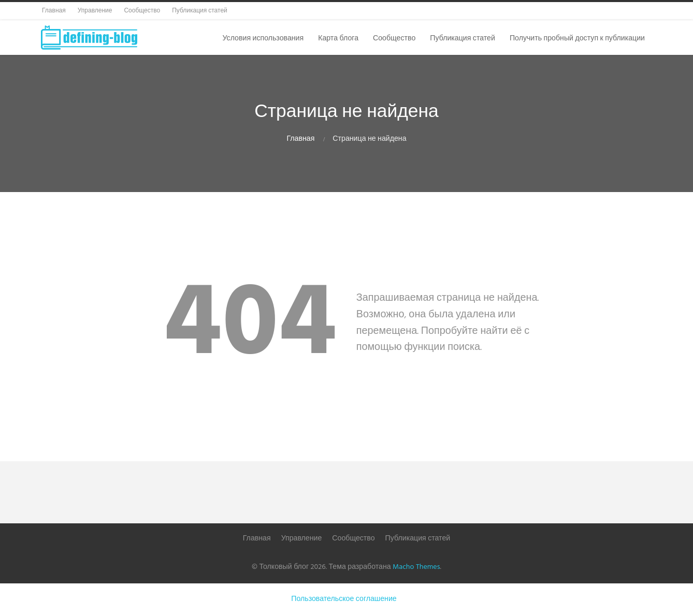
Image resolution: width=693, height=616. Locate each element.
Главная (300, 139)
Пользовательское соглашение (344, 599)
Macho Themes (416, 567)
